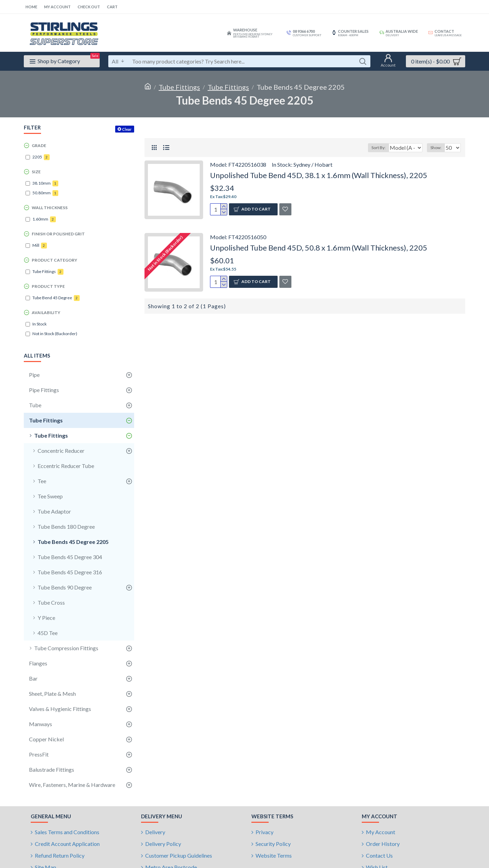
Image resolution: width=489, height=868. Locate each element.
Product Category (54, 260)
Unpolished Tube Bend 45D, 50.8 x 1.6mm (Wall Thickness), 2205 (319, 248)
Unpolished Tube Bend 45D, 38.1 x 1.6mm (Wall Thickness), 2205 (319, 175)
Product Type (48, 286)
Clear (127, 129)
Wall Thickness (50, 208)
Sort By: (374, 148)
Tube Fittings (179, 87)
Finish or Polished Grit (58, 234)
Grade (39, 145)
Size (36, 172)
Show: (438, 148)
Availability (46, 313)
